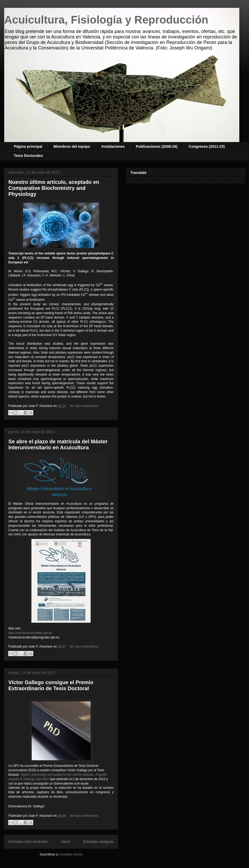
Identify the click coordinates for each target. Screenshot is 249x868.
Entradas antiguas (98, 842)
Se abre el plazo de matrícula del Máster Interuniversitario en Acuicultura (58, 444)
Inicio (66, 842)
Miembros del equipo (72, 146)
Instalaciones (113, 146)
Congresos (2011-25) (207, 146)
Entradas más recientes (28, 842)
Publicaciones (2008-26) (157, 146)
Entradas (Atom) (71, 854)
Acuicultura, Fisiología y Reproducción (106, 20)
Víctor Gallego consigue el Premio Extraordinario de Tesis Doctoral (51, 685)
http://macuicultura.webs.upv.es (30, 633)
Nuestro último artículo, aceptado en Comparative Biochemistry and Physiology (54, 188)
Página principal (28, 146)
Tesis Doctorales (28, 156)
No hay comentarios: (84, 406)
